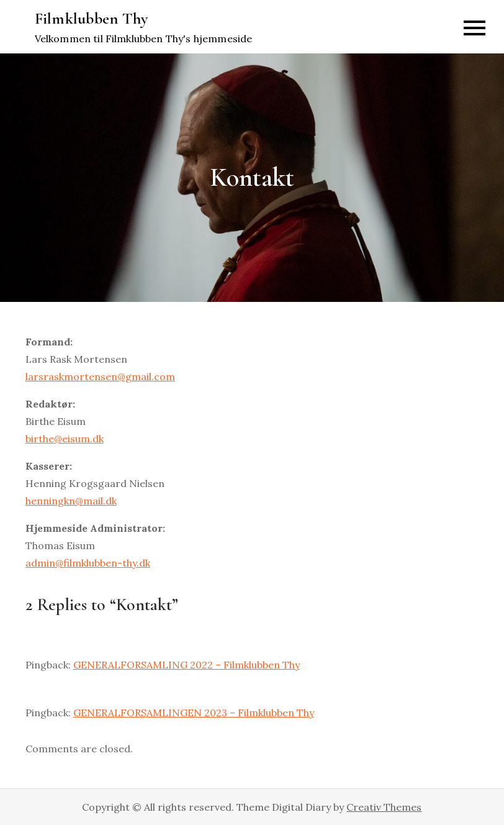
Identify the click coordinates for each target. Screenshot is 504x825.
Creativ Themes (384, 807)
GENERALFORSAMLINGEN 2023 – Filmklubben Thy (194, 713)
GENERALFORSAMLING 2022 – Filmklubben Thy (187, 665)
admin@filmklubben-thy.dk (88, 563)
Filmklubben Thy (92, 18)
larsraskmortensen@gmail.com (100, 376)
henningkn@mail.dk (71, 501)
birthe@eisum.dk (65, 439)
